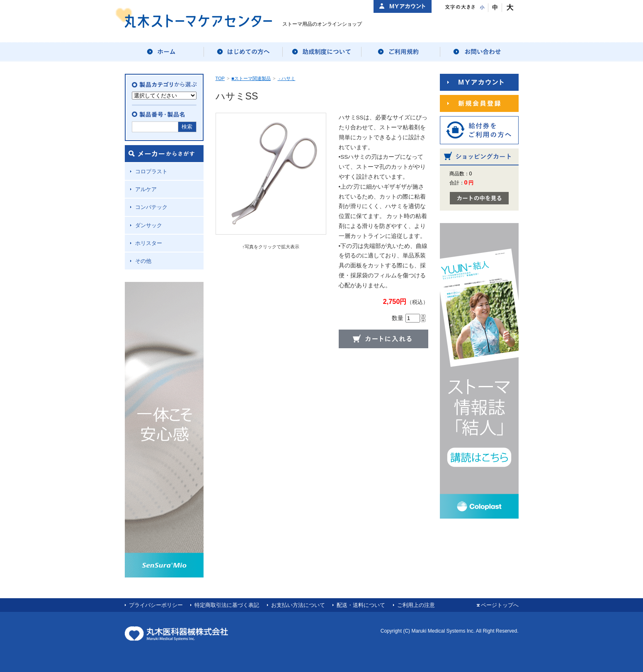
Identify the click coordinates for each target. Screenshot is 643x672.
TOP (220, 78)
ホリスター (149, 243)
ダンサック (149, 225)
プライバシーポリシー (156, 605)
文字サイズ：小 (482, 8)
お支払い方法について (298, 605)
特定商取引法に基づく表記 (227, 605)
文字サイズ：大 (509, 8)
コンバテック (151, 207)
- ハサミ (286, 78)
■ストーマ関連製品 (251, 78)
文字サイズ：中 (495, 8)
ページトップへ (500, 605)
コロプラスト (151, 171)
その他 (143, 261)
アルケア (146, 189)
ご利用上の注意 (416, 605)
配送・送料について (361, 605)
